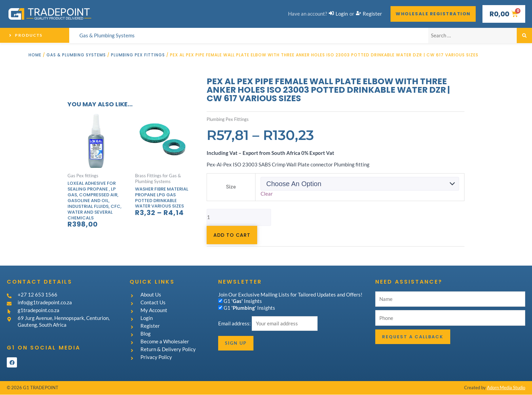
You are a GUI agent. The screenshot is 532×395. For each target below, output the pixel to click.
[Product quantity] (239, 217)
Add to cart (232, 235)
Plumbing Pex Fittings (138, 55)
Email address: (235, 324)
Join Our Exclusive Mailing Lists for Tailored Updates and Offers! (290, 294)
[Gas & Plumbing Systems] (107, 36)
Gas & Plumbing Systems (76, 55)
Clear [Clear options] (267, 194)
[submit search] (524, 35)
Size (231, 187)
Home (35, 55)
